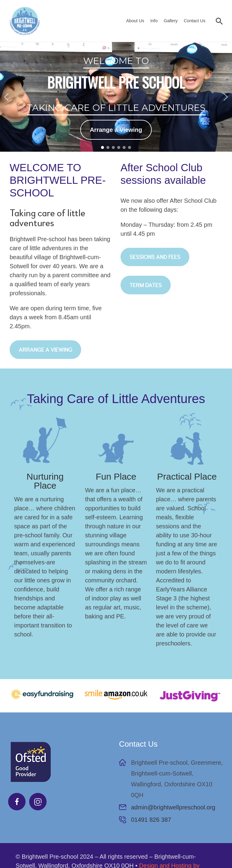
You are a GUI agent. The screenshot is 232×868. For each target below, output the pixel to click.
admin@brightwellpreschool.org (173, 807)
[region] (116, 97)
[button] (6, 97)
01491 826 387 (151, 820)
